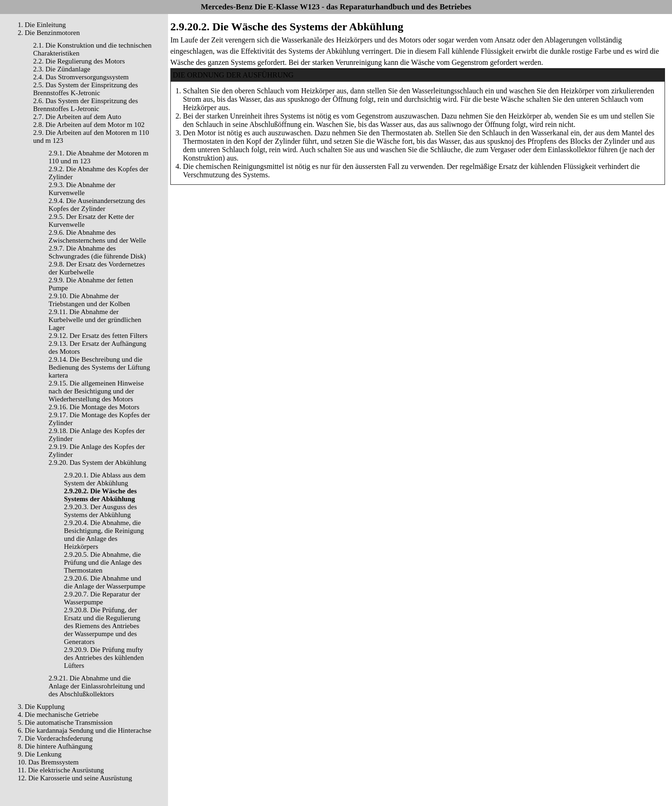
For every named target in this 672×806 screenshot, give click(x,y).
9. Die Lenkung (40, 754)
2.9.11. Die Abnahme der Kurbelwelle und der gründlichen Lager (95, 320)
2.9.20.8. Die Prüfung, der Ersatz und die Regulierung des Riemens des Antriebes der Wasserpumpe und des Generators (102, 626)
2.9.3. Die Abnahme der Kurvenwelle (82, 189)
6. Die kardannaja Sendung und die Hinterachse (84, 730)
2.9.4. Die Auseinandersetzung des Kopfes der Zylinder (97, 205)
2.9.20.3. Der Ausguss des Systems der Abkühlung (100, 511)
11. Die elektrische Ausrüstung (61, 770)
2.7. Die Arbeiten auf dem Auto (77, 117)
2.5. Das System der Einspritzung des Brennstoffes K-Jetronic (86, 89)
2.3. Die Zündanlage (62, 69)
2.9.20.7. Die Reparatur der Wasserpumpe (102, 598)
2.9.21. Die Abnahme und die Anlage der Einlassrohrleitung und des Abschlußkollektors (97, 686)
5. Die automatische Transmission (65, 722)
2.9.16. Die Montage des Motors (94, 407)
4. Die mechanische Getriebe (58, 715)
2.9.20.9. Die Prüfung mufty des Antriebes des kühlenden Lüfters (104, 658)
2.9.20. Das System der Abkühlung (98, 463)
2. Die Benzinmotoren (49, 33)
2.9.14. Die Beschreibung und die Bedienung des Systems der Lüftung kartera (99, 367)
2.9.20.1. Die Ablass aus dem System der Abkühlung (105, 479)
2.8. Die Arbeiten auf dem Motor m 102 (89, 125)
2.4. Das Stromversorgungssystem (81, 77)
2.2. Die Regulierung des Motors (79, 61)
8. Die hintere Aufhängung (55, 746)
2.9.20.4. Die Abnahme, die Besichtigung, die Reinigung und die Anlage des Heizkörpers (104, 535)
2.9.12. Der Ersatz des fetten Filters (98, 336)
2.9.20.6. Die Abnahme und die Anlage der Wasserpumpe (105, 582)
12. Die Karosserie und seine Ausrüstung (75, 778)
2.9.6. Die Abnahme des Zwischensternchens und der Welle (97, 236)
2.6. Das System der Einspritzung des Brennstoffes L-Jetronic (86, 105)
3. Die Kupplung (41, 707)
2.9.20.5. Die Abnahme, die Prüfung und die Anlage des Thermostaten (103, 562)
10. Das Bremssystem (48, 762)
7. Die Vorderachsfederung (55, 738)
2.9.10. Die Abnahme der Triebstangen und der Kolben (89, 300)
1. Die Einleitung (42, 25)
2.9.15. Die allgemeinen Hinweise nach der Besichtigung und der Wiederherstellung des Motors (96, 391)
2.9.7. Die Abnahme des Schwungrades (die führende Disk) (97, 252)
